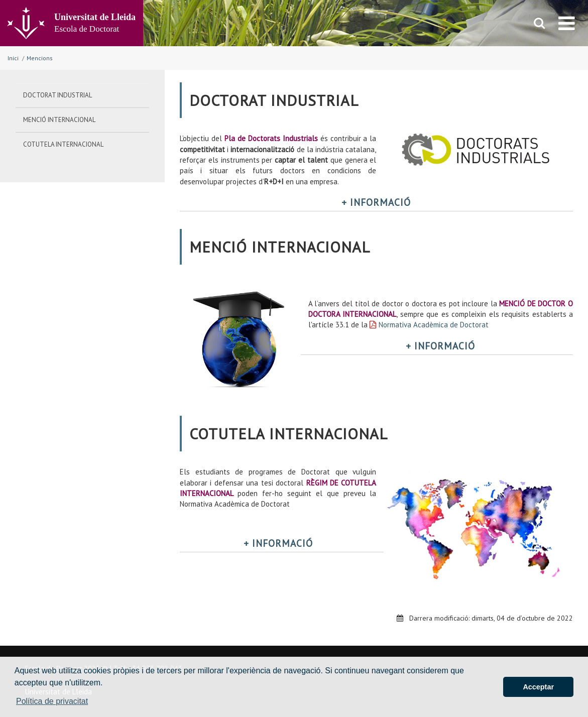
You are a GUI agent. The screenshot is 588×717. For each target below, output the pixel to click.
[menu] (567, 23)
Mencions (40, 58)
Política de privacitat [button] (52, 701)
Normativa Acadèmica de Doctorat (434, 325)
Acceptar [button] (538, 687)
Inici (13, 58)
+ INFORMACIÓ (376, 202)
